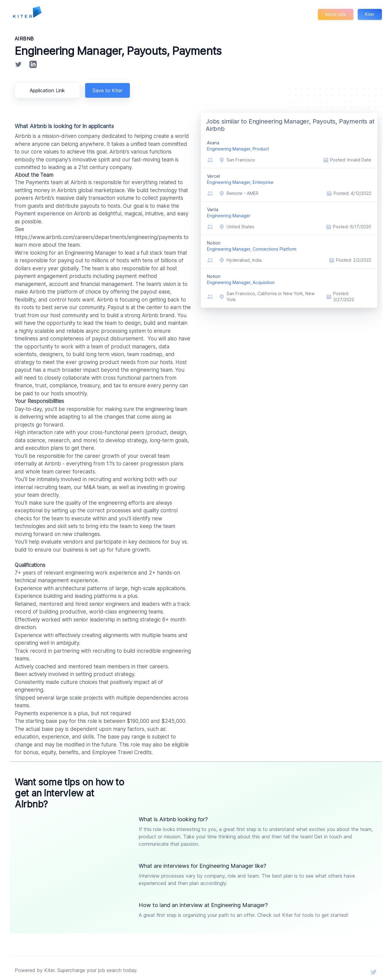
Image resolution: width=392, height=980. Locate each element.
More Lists (335, 14)
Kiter (370, 14)
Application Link (48, 90)
